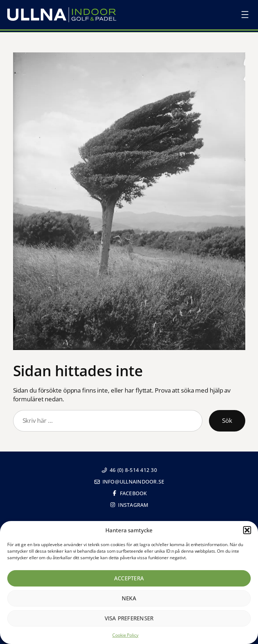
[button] (247, 530)
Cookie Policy (125, 635)
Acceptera (129, 578)
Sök (227, 420)
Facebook (129, 493)
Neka (129, 598)
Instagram (129, 505)
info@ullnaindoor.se (129, 482)
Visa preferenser (129, 618)
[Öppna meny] (245, 15)
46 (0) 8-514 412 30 (129, 470)
